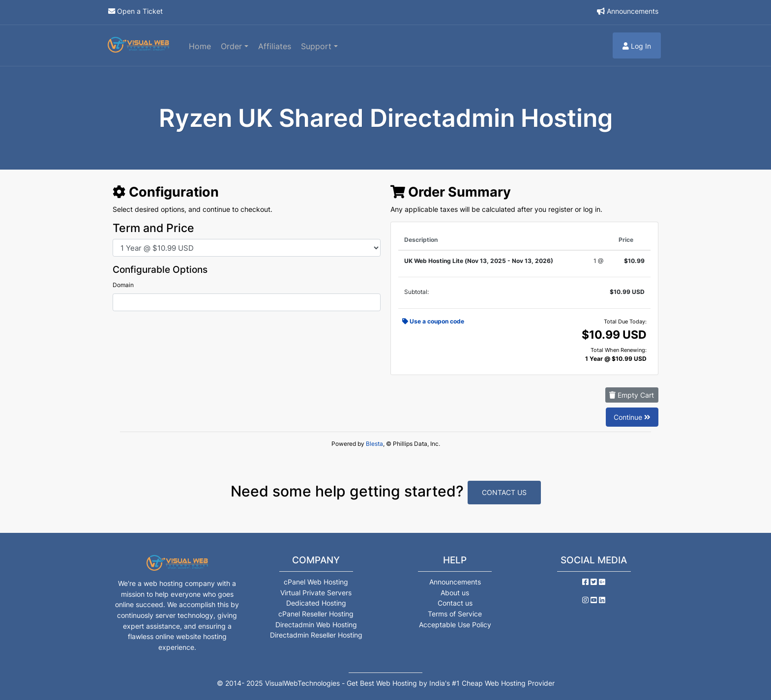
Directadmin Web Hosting (316, 625)
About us (455, 593)
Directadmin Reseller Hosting (316, 635)
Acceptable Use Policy (455, 625)
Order (233, 46)
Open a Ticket (140, 11)
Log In (637, 46)
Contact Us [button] (504, 492)
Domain (123, 285)
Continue (632, 417)
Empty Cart (632, 395)
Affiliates (275, 46)
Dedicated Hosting (316, 603)
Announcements (633, 11)
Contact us (455, 603)
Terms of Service (455, 614)
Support (317, 46)
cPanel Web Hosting (316, 582)
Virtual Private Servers (316, 593)
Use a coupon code (433, 321)
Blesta (374, 444)
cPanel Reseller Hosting (316, 614)
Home (200, 46)
